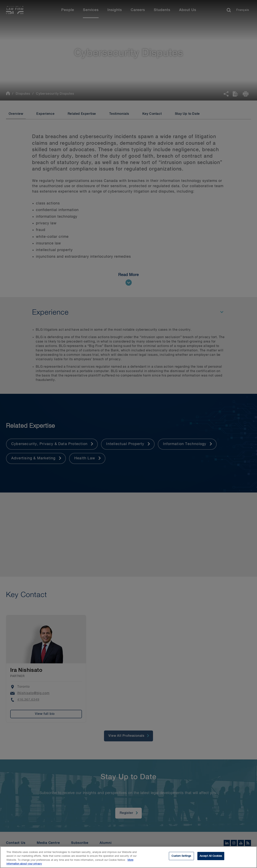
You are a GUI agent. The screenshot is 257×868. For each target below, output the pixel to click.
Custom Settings (181, 857)
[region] (128, 857)
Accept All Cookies (211, 857)
